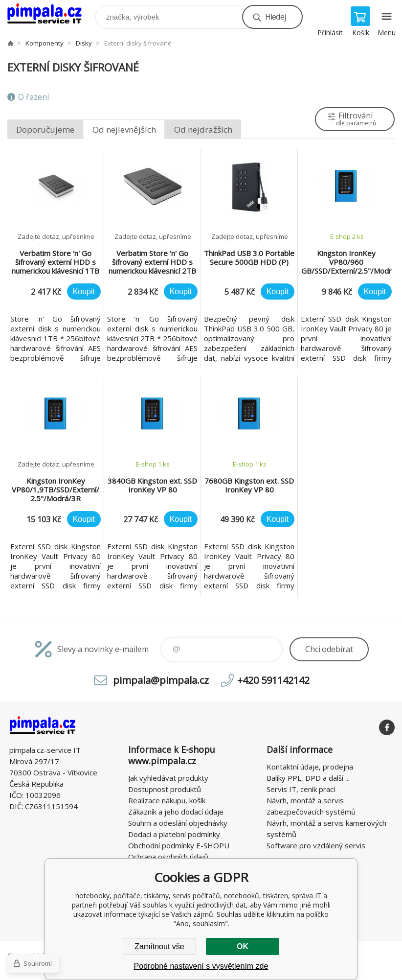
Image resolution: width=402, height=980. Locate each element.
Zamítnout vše (159, 946)
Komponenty (45, 43)
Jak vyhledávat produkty (168, 778)
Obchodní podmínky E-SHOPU (179, 845)
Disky (84, 43)
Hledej (275, 17)
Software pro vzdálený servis (316, 845)
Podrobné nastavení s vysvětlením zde (201, 966)
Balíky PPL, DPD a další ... (308, 778)
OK (243, 946)
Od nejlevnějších (124, 129)
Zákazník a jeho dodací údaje (176, 812)
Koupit (84, 292)
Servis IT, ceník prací (301, 789)
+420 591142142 (273, 680)
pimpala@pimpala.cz (161, 680)
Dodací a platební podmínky (174, 834)
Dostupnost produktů (165, 789)
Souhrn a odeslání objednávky (178, 823)
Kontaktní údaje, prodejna (310, 767)
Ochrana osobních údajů (168, 857)
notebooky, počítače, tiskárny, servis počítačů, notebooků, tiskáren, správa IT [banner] (51, 14)
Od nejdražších (203, 129)
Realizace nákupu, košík (167, 800)
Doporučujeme (45, 129)
